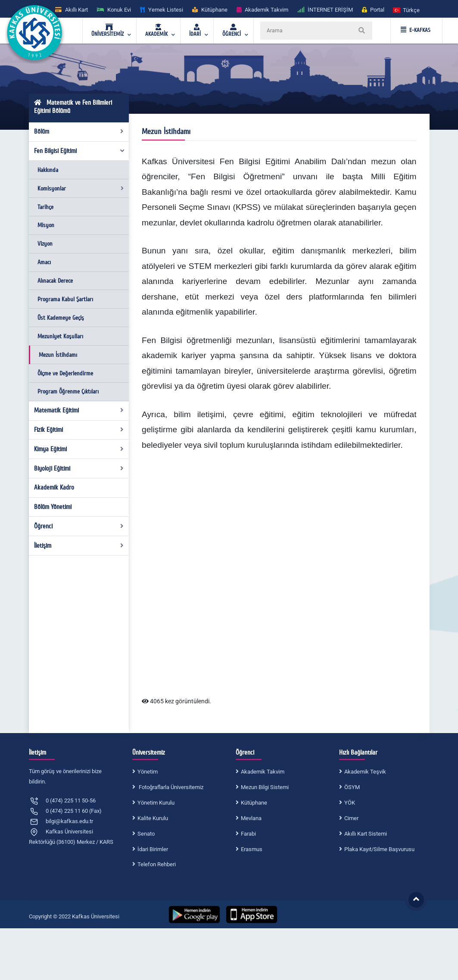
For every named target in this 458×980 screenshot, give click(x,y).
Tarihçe (45, 207)
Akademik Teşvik (365, 772)
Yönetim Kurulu (156, 803)
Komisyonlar (81, 189)
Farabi (248, 834)
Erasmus (252, 849)
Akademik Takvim (263, 772)
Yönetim (148, 772)
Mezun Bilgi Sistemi (265, 787)
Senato (146, 834)
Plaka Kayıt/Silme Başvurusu (379, 849)
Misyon (46, 225)
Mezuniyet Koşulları (60, 336)
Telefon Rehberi (157, 864)
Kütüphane (254, 803)
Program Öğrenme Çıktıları (68, 392)
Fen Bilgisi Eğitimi (79, 151)
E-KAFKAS (416, 30)
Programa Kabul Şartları (65, 299)
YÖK (350, 803)
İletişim (79, 546)
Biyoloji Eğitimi (79, 468)
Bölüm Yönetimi (53, 507)
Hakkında (48, 170)
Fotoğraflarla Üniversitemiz (170, 787)
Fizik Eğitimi (79, 430)
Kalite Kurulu (153, 818)
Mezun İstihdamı (58, 355)
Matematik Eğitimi (79, 410)
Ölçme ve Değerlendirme (65, 373)
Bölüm (79, 131)
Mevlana (251, 818)
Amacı (44, 262)
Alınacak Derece (55, 281)
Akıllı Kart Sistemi (366, 834)
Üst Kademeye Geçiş (61, 318)
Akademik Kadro (54, 487)
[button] (407, 10)
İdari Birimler (153, 849)
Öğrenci (79, 526)
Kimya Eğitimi (79, 449)
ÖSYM (352, 787)
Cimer (351, 818)
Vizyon (45, 244)
